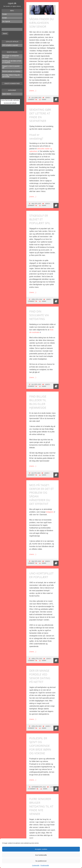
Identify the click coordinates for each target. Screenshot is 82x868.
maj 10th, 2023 (36, 561)
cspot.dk (12, 3)
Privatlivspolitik (45, 865)
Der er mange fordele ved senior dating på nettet (40, 676)
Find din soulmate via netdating (11, 71)
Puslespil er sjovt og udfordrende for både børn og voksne (40, 746)
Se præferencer (41, 861)
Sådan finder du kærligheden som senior (11, 56)
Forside (5, 14)
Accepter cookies (41, 849)
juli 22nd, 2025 (36, 98)
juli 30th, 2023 (36, 384)
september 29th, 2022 (39, 787)
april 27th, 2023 (37, 659)
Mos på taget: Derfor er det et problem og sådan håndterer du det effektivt (41, 494)
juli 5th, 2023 (36, 473)
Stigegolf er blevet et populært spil (11, 67)
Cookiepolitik (36, 865)
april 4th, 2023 (36, 726)
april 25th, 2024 (37, 299)
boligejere (51, 512)
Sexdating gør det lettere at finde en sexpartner (12, 62)
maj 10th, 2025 (36, 204)
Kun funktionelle (41, 855)
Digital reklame (7, 94)
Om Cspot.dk (6, 21)
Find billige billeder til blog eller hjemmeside (11, 76)
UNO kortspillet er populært (10, 45)
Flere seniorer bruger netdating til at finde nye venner (41, 806)
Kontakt (5, 18)
